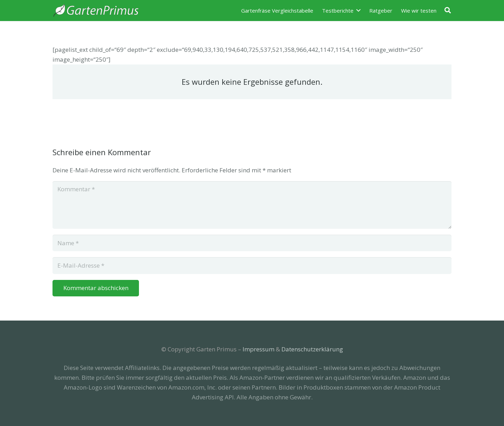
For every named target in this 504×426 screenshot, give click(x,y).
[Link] (96, 11)
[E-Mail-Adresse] (252, 266)
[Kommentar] (252, 205)
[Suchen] (448, 11)
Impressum (258, 349)
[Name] (252, 243)
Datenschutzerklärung (312, 349)
